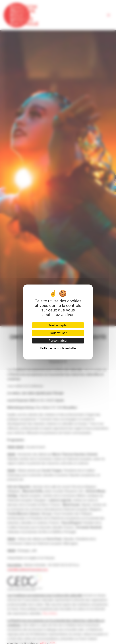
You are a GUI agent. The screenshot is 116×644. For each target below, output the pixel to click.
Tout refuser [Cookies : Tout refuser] (58, 333)
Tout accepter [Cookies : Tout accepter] (58, 325)
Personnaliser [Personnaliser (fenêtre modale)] (58, 341)
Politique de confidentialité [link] (58, 348)
